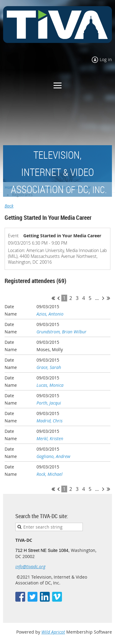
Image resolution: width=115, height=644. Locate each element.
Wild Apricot (53, 632)
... (97, 298)
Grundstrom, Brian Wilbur (61, 332)
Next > (103, 298)
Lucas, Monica (50, 385)
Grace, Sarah (49, 367)
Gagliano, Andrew (53, 456)
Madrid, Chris (50, 421)
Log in (106, 59)
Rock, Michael (50, 474)
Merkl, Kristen (50, 438)
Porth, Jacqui (49, 403)
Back (9, 206)
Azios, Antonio (50, 314)
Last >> (108, 298)
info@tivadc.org (30, 566)
